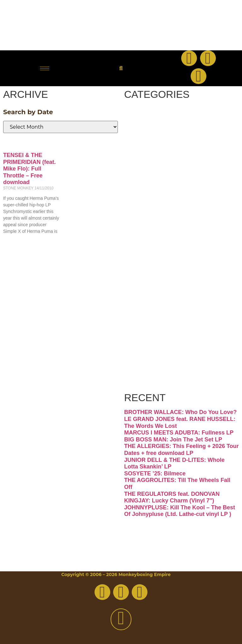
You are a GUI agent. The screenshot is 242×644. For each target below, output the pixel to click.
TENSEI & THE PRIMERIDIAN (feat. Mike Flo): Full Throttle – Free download (29, 169)
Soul (146, 322)
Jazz (145, 231)
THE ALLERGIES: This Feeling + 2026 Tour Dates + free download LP (181, 450)
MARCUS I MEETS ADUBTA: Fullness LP (179, 433)
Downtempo (174, 162)
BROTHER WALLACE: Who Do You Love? (180, 412)
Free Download (166, 374)
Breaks (154, 117)
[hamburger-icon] (45, 68)
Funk (148, 185)
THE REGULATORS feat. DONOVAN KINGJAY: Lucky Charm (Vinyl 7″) (172, 497)
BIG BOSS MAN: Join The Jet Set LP (173, 440)
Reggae (157, 299)
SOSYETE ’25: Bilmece (155, 473)
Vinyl (148, 344)
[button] (121, 68)
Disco (150, 140)
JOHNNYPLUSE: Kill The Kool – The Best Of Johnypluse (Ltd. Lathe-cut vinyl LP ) (180, 511)
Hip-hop (158, 208)
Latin (148, 253)
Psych (151, 276)
